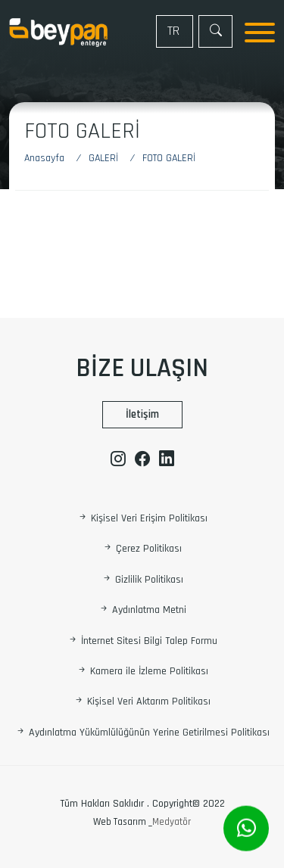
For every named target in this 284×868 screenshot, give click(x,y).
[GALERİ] (106, 159)
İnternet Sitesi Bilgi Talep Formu (142, 641)
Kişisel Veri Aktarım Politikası (142, 702)
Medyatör (172, 822)
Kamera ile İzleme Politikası (142, 671)
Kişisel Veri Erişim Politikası (142, 518)
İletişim (142, 414)
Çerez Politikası (142, 549)
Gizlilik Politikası (142, 580)
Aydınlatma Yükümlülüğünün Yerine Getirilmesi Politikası (142, 733)
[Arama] (215, 31)
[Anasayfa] (52, 159)
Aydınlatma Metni (142, 611)
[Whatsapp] (246, 829)
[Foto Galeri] (169, 159)
